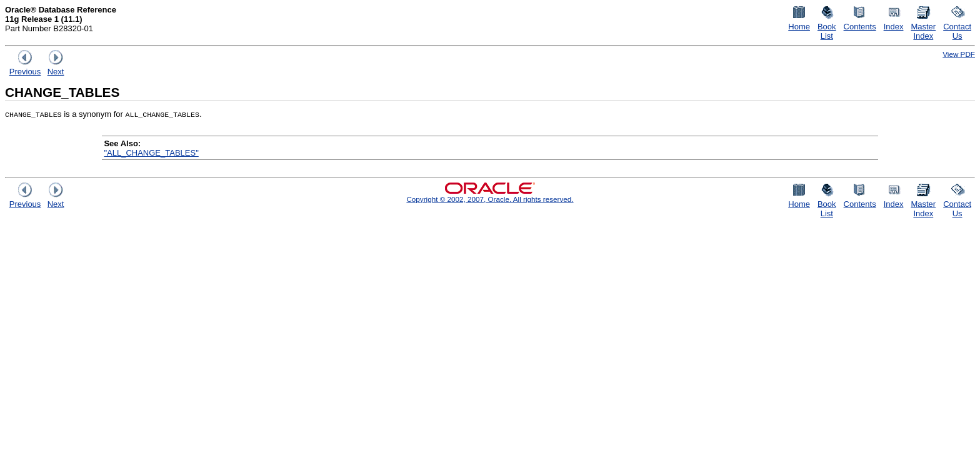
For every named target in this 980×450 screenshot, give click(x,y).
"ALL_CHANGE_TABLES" (151, 153)
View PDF (959, 54)
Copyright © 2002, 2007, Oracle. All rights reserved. (490, 199)
